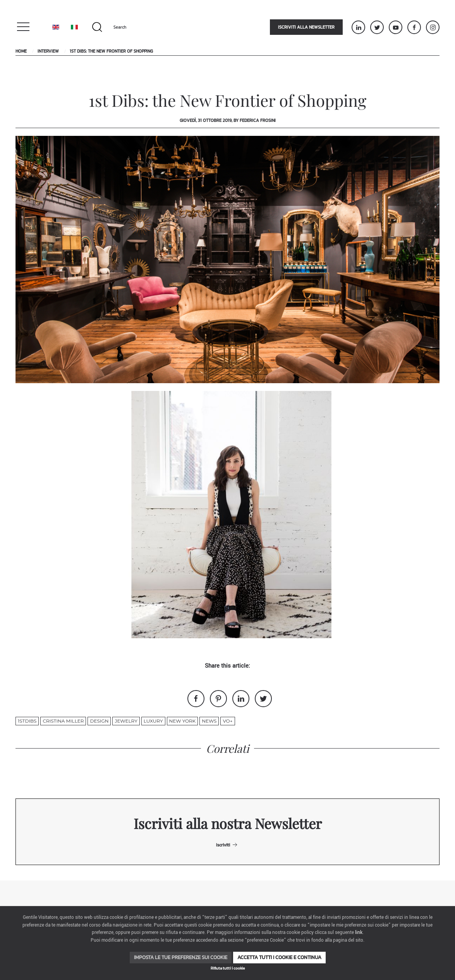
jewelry (126, 721)
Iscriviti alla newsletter (306, 27)
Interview (48, 51)
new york (183, 721)
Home (21, 51)
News (209, 721)
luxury (153, 721)
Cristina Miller (63, 721)
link (359, 933)
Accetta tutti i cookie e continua (279, 957)
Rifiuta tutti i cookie (228, 968)
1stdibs (27, 721)
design (99, 721)
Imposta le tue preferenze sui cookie (181, 957)
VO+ (227, 721)
